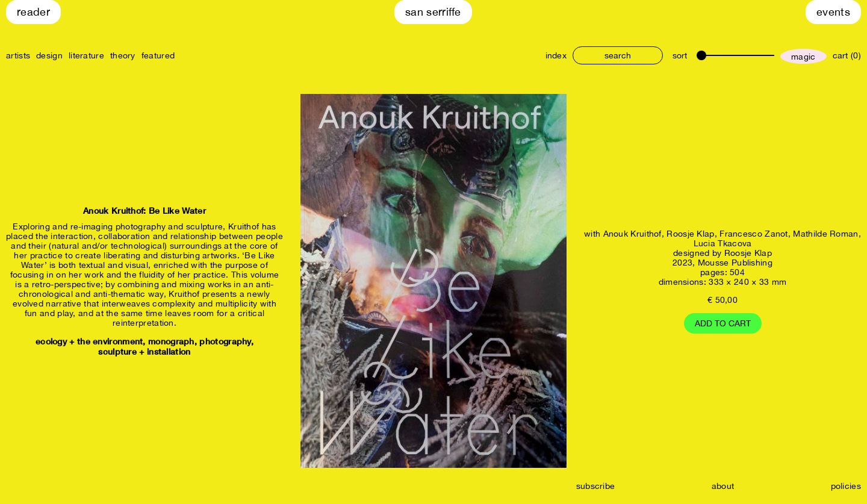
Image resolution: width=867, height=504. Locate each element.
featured (158, 55)
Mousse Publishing (735, 263)
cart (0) (847, 55)
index (556, 55)
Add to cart (723, 323)
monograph (171, 341)
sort (680, 55)
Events (833, 12)
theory (123, 55)
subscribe (596, 486)
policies (846, 486)
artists (18, 55)
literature (86, 55)
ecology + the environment (89, 341)
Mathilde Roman (825, 234)
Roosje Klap (690, 234)
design (49, 55)
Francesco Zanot (754, 234)
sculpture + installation (144, 351)
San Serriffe (433, 12)
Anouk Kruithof (632, 234)
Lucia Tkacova (723, 243)
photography (225, 341)
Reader (33, 12)
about (723, 486)
